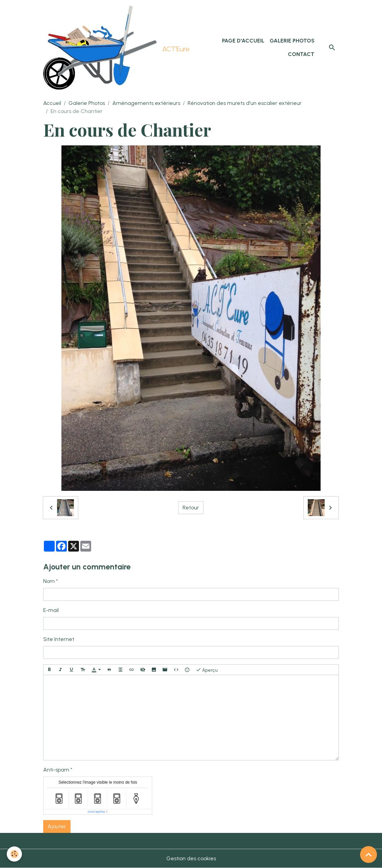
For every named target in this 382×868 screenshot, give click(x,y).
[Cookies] (14, 854)
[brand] (115, 48)
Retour (191, 508)
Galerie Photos (292, 41)
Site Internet (59, 639)
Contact (301, 54)
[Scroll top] (369, 855)
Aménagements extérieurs (146, 103)
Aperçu (207, 670)
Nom (49, 581)
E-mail (51, 610)
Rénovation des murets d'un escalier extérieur (245, 103)
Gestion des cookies (191, 858)
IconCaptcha (96, 812)
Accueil (52, 103)
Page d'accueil (243, 41)
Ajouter (57, 826)
